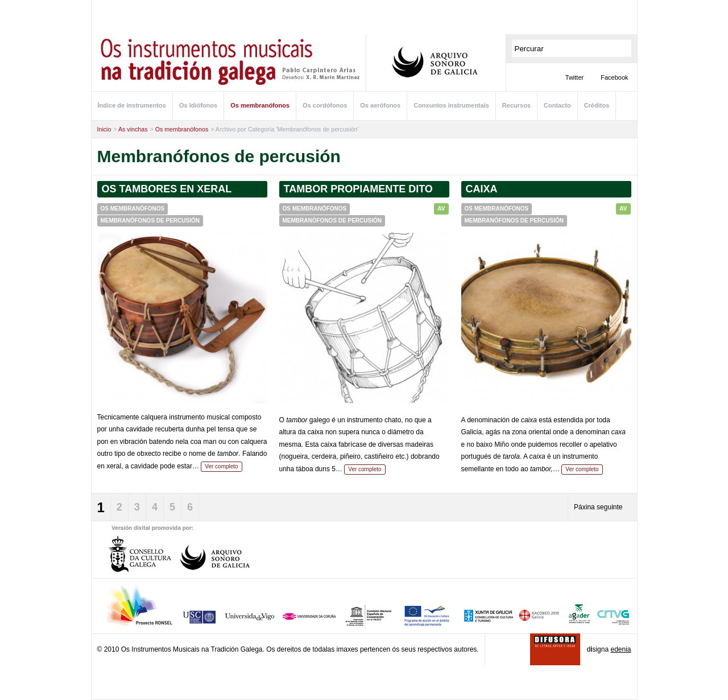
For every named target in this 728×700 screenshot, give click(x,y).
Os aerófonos (380, 105)
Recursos (516, 105)
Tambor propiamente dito (358, 189)
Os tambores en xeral (167, 189)
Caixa (482, 189)
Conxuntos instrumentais (451, 105)
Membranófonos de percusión (150, 221)
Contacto (557, 105)
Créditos (597, 105)
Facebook (614, 77)
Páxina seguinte (598, 507)
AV (441, 209)
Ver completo (221, 466)
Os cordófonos (325, 105)
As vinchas (133, 129)
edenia (621, 649)
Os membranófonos (260, 105)
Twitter (574, 77)
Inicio (104, 129)
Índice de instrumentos (132, 105)
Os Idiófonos (198, 105)
